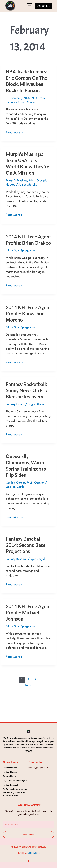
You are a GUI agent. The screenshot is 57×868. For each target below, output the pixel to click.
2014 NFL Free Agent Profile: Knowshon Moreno (28, 314)
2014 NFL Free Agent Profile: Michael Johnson (28, 613)
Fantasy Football (10, 768)
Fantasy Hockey (10, 772)
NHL (32, 180)
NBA (27, 98)
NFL (8, 250)
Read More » (14, 132)
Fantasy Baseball (16, 559)
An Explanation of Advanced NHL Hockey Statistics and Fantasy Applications (15, 792)
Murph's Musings (16, 180)
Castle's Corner (15, 483)
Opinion (39, 483)
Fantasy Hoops (15, 404)
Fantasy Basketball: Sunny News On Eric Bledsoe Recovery (27, 390)
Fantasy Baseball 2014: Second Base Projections (26, 545)
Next (28, 685)
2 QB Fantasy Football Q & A (15, 781)
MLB (30, 483)
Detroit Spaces (34, 853)
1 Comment (13, 98)
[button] (29, 6)
